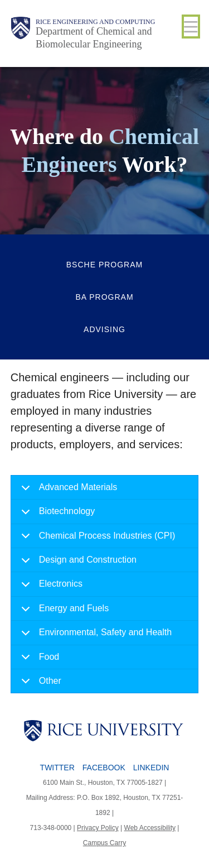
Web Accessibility (150, 828)
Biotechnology (56, 515)
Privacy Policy (98, 828)
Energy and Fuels (63, 612)
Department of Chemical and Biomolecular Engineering (94, 38)
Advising (104, 329)
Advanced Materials (67, 491)
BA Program (104, 297)
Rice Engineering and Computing (95, 22)
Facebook (104, 768)
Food (38, 661)
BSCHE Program (104, 265)
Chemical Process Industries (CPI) (96, 539)
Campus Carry (104, 843)
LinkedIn (151, 768)
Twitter (57, 768)
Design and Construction (77, 564)
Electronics (50, 588)
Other (39, 684)
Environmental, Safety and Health (94, 636)
